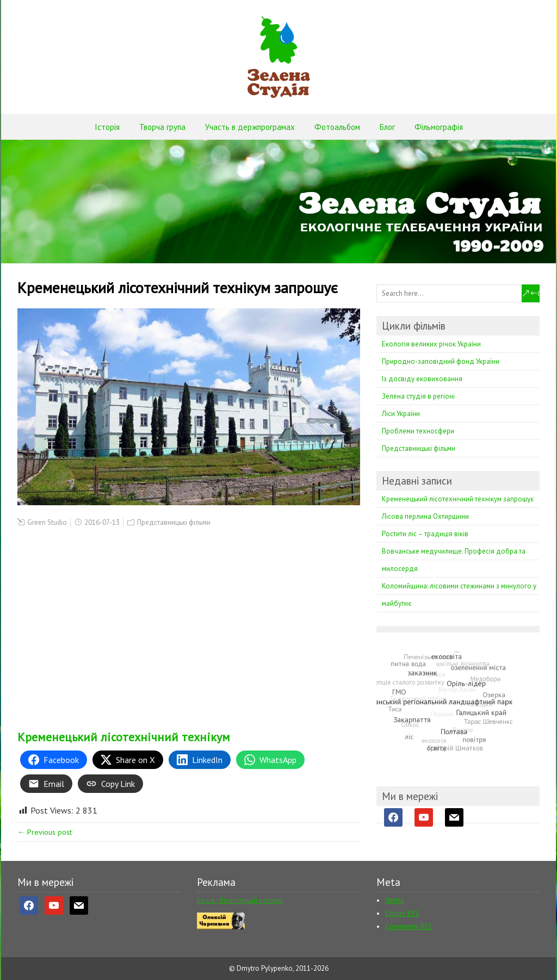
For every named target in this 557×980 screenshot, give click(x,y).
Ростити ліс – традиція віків (425, 534)
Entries (402, 913)
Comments (409, 926)
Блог (387, 127)
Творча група (162, 127)
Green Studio (47, 522)
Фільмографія (439, 127)
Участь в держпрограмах (250, 127)
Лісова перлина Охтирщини (425, 516)
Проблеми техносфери (418, 431)
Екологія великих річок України (431, 344)
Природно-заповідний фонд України (441, 361)
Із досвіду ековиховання (422, 379)
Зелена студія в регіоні (418, 396)
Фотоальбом (337, 127)
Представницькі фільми (174, 522)
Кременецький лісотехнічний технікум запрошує (458, 499)
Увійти (395, 900)
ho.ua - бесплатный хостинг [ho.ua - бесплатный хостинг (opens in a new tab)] (240, 900)
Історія (107, 127)
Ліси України (401, 414)
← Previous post (45, 832)
